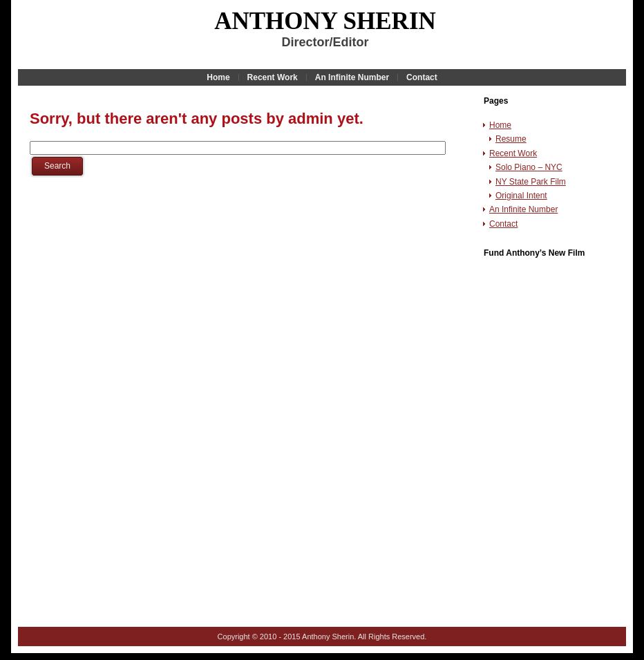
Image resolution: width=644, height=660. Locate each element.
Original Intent (521, 196)
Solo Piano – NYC (529, 167)
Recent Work (513, 153)
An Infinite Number (523, 209)
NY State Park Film (531, 182)
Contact (503, 224)
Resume (511, 139)
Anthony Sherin (325, 21)
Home (500, 125)
